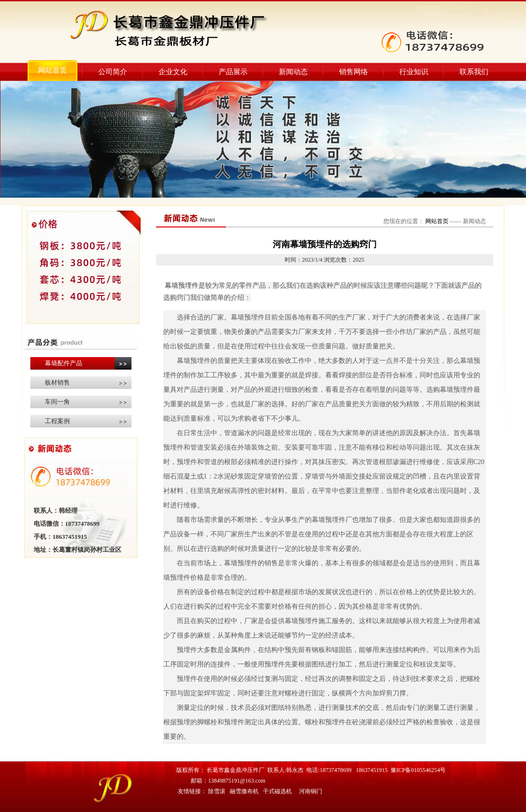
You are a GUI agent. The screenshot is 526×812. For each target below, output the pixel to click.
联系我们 (474, 72)
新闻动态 (293, 72)
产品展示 (233, 72)
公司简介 (113, 72)
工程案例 (57, 421)
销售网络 (354, 72)
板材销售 (57, 382)
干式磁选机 (277, 791)
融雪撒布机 (244, 791)
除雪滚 (217, 791)
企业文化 (173, 72)
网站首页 (53, 70)
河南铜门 (311, 791)
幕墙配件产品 (64, 363)
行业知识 (414, 72)
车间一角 (57, 402)
